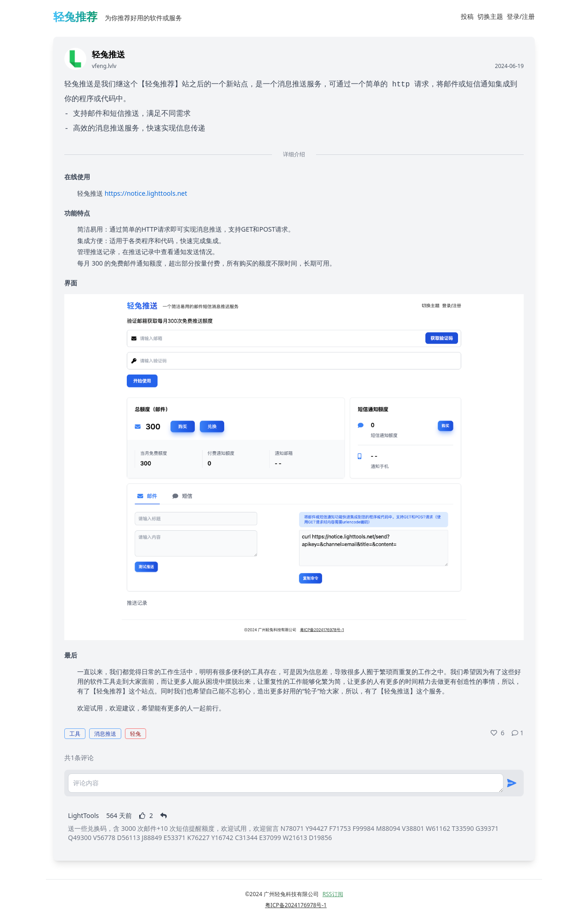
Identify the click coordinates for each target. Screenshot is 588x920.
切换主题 (490, 16)
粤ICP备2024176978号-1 (296, 905)
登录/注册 (521, 16)
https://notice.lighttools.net (146, 193)
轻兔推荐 (75, 16)
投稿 (467, 16)
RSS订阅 (333, 894)
